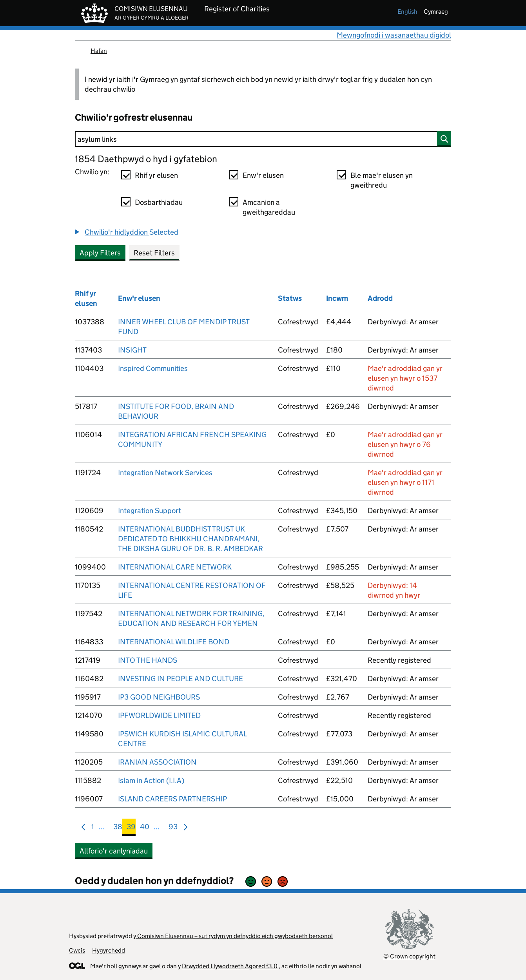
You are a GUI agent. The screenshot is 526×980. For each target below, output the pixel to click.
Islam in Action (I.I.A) (151, 780)
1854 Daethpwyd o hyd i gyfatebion (146, 159)
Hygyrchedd (109, 950)
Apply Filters (100, 253)
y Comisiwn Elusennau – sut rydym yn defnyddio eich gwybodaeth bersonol (233, 936)
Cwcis (77, 950)
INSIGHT (132, 350)
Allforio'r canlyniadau (114, 851)
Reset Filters (154, 253)
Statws (290, 298)
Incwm (337, 298)
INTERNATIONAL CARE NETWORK (175, 567)
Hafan (99, 51)
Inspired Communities (153, 368)
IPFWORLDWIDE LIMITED (159, 715)
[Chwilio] (263, 139)
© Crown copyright (409, 956)
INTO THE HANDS (148, 660)
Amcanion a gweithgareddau (269, 207)
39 (131, 828)
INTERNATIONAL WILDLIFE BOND (174, 642)
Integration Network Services (165, 473)
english (407, 12)
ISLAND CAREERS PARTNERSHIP (172, 799)
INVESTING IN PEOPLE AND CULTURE (180, 679)
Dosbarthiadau (159, 202)
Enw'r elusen (263, 175)
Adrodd (380, 298)
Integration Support (150, 511)
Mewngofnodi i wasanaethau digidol (394, 35)
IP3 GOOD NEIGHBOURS (159, 697)
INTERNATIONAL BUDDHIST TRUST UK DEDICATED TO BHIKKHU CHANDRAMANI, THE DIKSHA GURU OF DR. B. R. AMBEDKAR (190, 539)
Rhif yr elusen (156, 175)
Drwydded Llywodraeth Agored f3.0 (230, 966)
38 (118, 828)
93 (173, 828)
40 (145, 828)
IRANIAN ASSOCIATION (157, 762)
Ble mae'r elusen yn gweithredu (382, 180)
